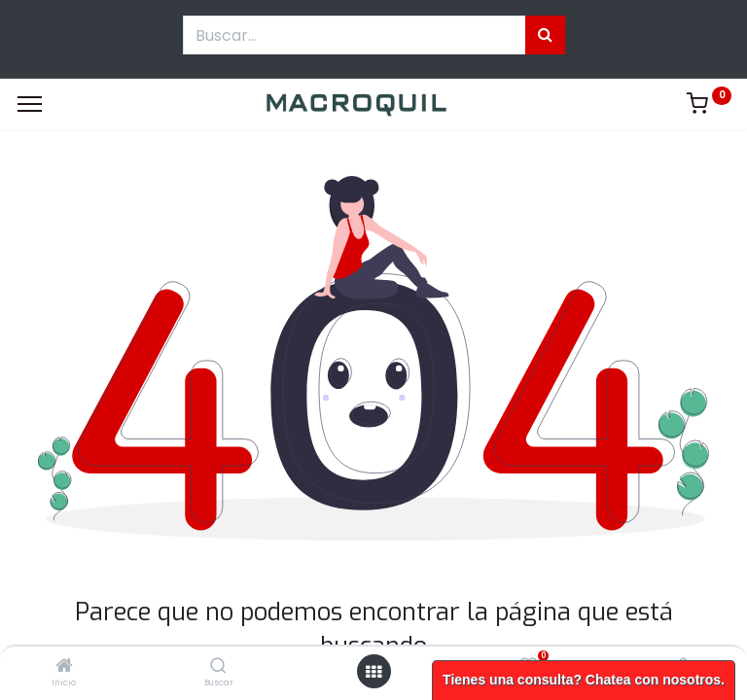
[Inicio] (64, 667)
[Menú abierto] (373, 672)
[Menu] (30, 104)
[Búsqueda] (545, 35)
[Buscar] (218, 667)
